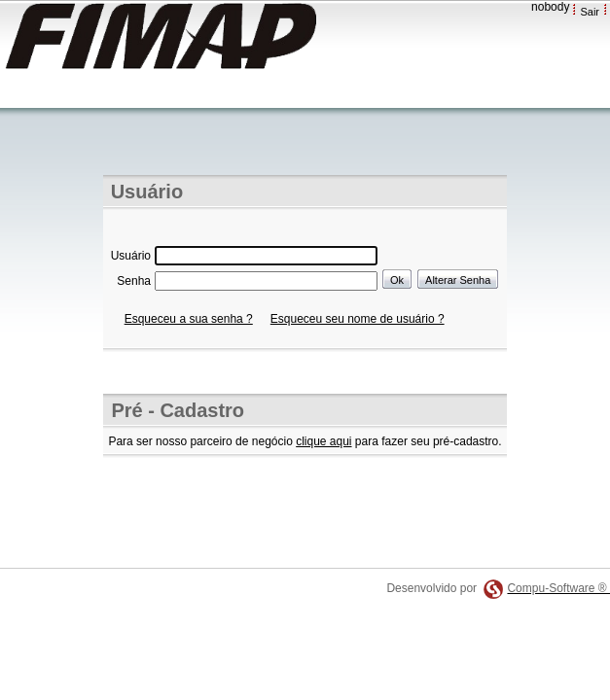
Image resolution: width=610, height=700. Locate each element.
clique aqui (323, 441)
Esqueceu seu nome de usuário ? (358, 319)
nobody (550, 7)
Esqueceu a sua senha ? (189, 319)
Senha (134, 281)
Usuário (131, 256)
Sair (590, 12)
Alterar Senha (458, 280)
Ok (397, 280)
